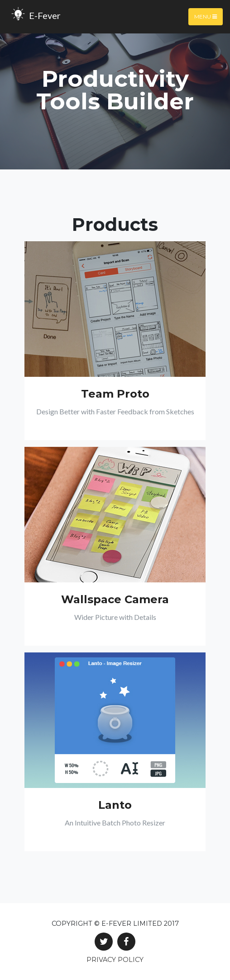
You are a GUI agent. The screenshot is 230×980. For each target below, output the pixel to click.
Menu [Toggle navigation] (206, 16)
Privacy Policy (115, 960)
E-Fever (34, 17)
